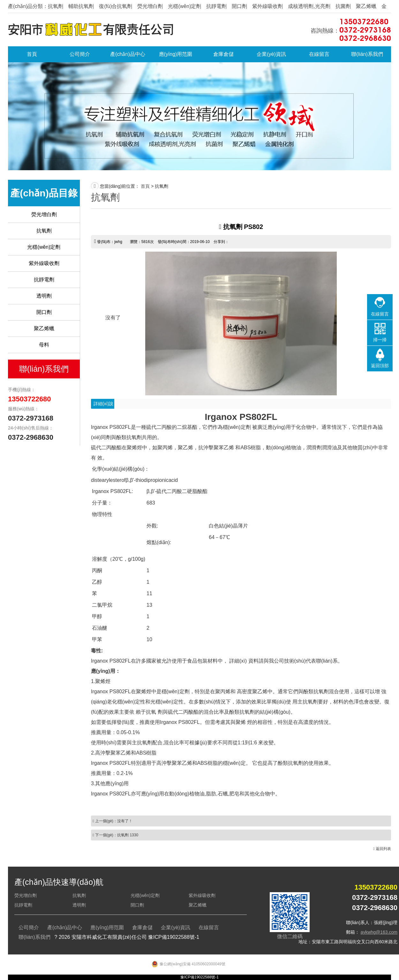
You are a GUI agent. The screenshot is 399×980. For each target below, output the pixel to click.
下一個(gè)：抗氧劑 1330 (115, 835)
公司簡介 (80, 54)
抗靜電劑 (44, 280)
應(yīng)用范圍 (176, 54)
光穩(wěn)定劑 (44, 247)
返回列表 (382, 849)
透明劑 (44, 296)
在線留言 (319, 54)
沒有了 (113, 318)
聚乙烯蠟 (44, 328)
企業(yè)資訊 (271, 54)
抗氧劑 (44, 231)
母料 (44, 345)
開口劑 (44, 312)
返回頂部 (380, 366)
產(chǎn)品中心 (128, 54)
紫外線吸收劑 (44, 263)
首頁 (32, 54)
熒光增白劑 (44, 214)
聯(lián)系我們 (367, 54)
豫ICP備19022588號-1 (174, 937)
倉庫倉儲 (223, 54)
